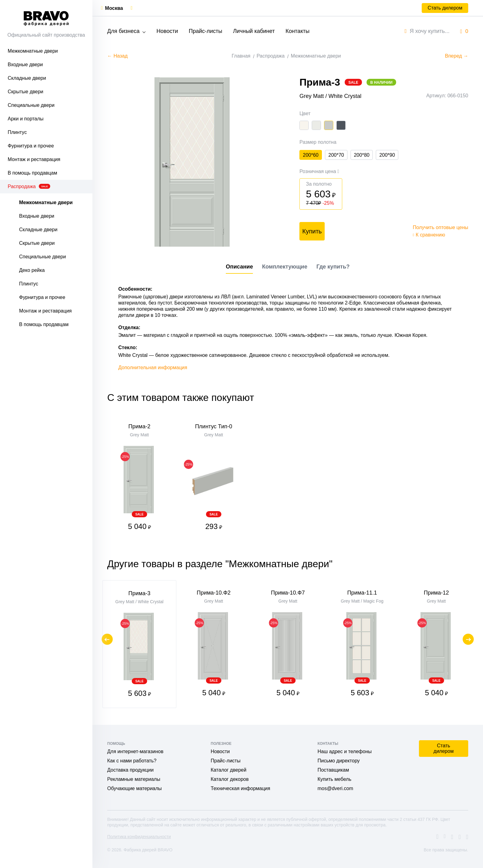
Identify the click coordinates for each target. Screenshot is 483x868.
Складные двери (27, 78)
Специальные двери (31, 105)
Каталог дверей (229, 770)
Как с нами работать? (132, 761)
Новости (167, 31)
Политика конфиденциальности (139, 837)
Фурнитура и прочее (31, 146)
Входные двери (25, 65)
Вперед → (457, 56)
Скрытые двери (26, 92)
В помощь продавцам (32, 173)
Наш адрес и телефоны (345, 751)
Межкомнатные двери (33, 51)
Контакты (298, 31)
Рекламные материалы (134, 779)
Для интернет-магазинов (135, 751)
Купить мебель (335, 779)
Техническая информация (240, 788)
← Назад (117, 56)
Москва (114, 8)
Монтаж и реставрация (34, 159)
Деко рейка (32, 270)
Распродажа (29, 186)
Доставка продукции (130, 770)
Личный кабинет (254, 31)
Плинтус (17, 132)
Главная (241, 56)
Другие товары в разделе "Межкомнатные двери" (220, 564)
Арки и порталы (26, 119)
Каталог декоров (230, 779)
